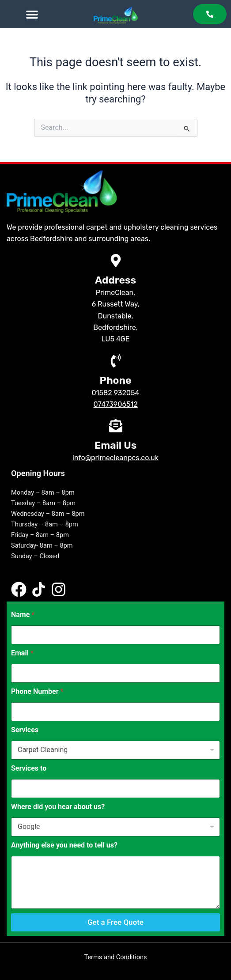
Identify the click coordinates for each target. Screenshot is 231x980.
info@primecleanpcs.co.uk (115, 458)
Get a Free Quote (115, 922)
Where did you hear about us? (58, 807)
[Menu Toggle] (32, 14)
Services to (29, 768)
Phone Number (37, 691)
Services (25, 730)
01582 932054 (116, 393)
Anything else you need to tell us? (64, 845)
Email (22, 653)
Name (23, 615)
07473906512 (115, 404)
